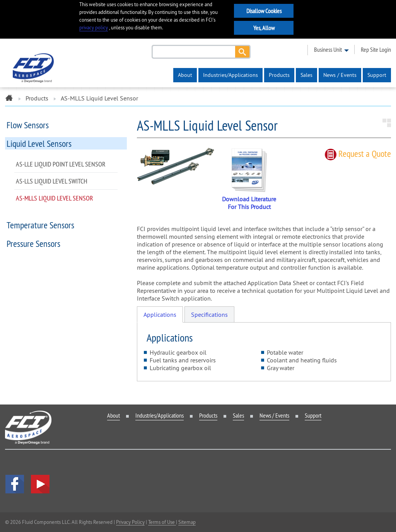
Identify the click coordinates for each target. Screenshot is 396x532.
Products (279, 75)
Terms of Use (162, 522)
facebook (15, 484)
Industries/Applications (230, 75)
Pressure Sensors (33, 243)
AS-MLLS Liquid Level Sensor (55, 198)
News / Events (340, 75)
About (185, 75)
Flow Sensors (28, 125)
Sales (306, 75)
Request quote (358, 153)
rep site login (376, 49)
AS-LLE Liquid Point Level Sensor (61, 164)
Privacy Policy (130, 522)
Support (377, 75)
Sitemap (187, 522)
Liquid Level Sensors (39, 143)
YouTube (40, 484)
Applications (160, 314)
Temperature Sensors (40, 225)
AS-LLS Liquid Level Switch (52, 181)
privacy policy (94, 28)
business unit (328, 49)
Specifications (209, 314)
